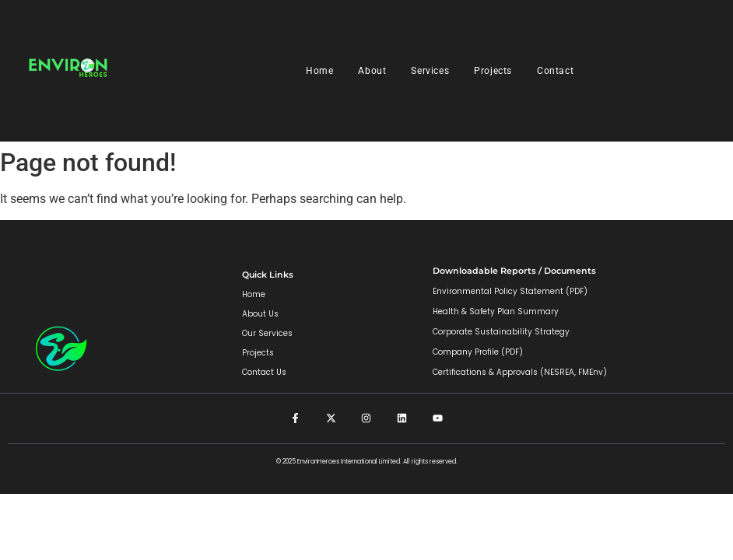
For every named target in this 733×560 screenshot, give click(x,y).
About (372, 71)
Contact (555, 71)
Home (319, 71)
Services (430, 71)
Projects (493, 71)
